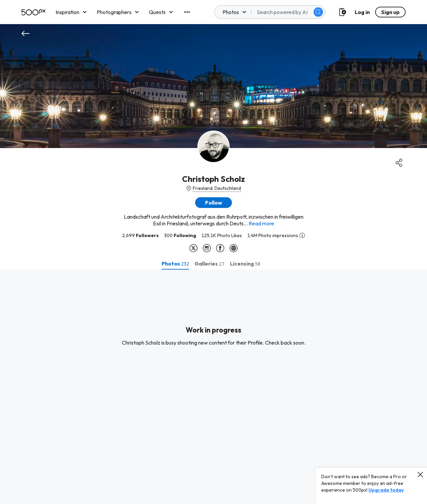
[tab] (175, 264)
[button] (213, 203)
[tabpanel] (213, 387)
